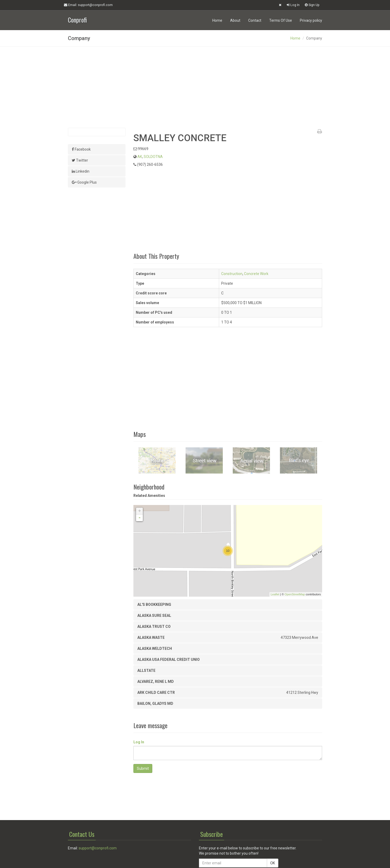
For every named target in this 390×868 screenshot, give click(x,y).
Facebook (81, 149)
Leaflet (275, 594)
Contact (255, 20)
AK (140, 157)
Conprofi (77, 19)
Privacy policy (311, 20)
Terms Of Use (281, 20)
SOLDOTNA (153, 157)
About (235, 20)
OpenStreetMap (295, 594)
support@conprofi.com (98, 848)
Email (88, 5)
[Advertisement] (195, 87)
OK (273, 863)
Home (217, 20)
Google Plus (84, 182)
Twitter (80, 160)
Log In (293, 5)
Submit (143, 768)
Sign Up (312, 5)
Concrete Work (256, 274)
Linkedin (81, 171)
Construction (232, 274)
